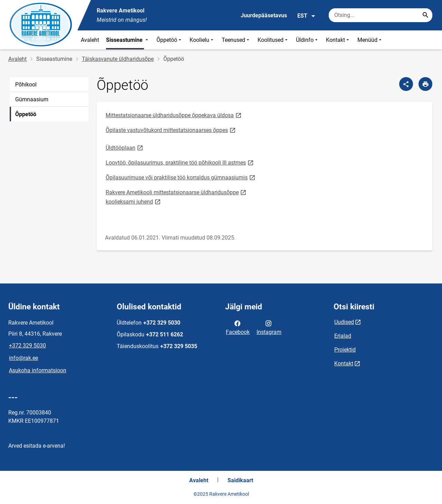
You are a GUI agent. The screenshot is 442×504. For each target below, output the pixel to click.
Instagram (269, 327)
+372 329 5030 (27, 346)
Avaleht (90, 40)
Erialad (343, 336)
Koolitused (273, 40)
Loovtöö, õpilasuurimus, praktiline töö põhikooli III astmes (180, 162)
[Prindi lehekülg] (425, 84)
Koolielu (202, 40)
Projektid (345, 350)
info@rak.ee (23, 358)
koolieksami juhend (134, 201)
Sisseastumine (128, 40)
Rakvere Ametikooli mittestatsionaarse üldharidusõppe (176, 192)
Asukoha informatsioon (38, 370)
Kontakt (338, 40)
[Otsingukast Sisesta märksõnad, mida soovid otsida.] (381, 15)
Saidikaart (240, 480)
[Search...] (425, 15)
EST (306, 16)
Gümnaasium (32, 99)
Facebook (238, 327)
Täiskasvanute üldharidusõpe (118, 59)
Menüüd (370, 40)
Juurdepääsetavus (264, 15)
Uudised (344, 322)
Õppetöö (170, 40)
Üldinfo (308, 40)
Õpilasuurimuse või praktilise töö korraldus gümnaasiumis (181, 177)
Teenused (236, 40)
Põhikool (26, 85)
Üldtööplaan (125, 147)
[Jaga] (406, 84)
